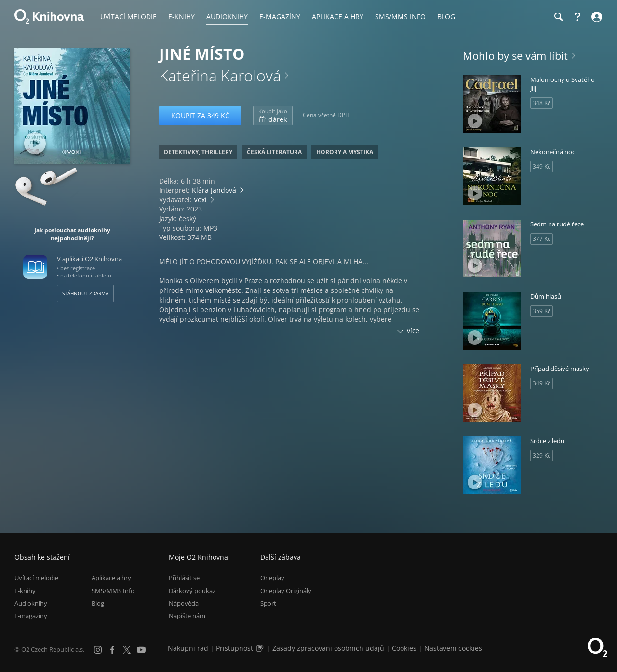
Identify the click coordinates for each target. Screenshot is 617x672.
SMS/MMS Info (113, 591)
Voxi (200, 200)
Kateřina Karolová (220, 75)
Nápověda (184, 603)
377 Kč (542, 239)
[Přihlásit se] (596, 17)
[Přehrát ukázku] (35, 143)
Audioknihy (31, 603)
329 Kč (542, 455)
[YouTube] (141, 650)
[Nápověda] (577, 17)
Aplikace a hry (111, 578)
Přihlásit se (184, 578)
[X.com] (127, 650)
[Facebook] (112, 650)
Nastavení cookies (453, 648)
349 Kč (542, 166)
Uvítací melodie (36, 578)
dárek (273, 116)
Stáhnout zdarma (85, 293)
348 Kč (542, 103)
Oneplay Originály (286, 591)
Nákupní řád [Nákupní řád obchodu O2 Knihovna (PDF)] (188, 648)
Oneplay (272, 578)
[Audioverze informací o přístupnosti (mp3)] (261, 648)
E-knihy (25, 591)
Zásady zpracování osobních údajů (328, 648)
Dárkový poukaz (192, 591)
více (413, 331)
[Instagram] (98, 650)
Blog (98, 603)
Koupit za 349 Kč (200, 115)
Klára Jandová (214, 190)
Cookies (404, 648)
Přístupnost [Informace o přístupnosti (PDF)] (235, 648)
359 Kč (542, 311)
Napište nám (187, 616)
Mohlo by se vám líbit (515, 55)
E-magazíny (31, 616)
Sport (268, 603)
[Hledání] (558, 17)
